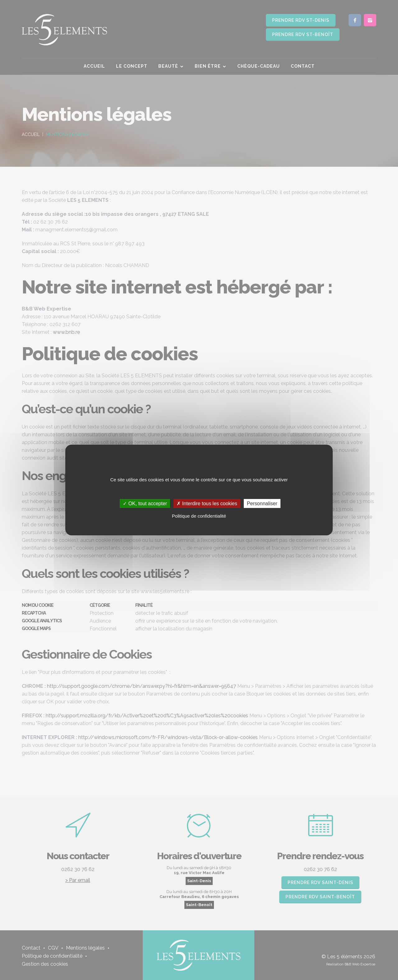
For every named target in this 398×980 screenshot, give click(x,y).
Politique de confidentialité (199, 516)
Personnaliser (262, 504)
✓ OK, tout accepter (145, 504)
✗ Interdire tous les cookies (207, 504)
